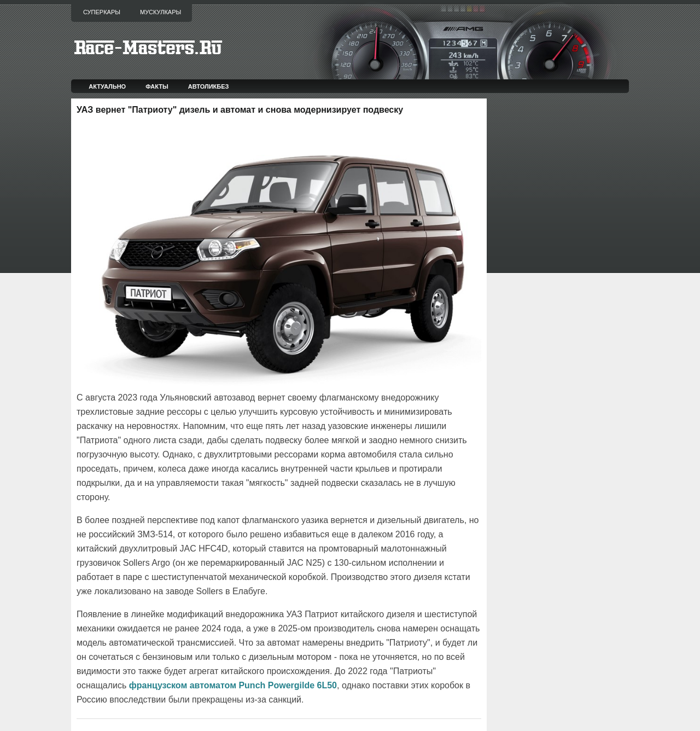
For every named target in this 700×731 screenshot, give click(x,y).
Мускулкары (161, 12)
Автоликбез (209, 86)
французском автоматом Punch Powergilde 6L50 (233, 685)
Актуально (107, 86)
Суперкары (102, 12)
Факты (157, 86)
